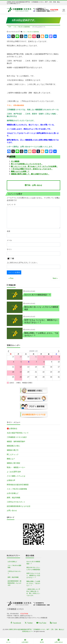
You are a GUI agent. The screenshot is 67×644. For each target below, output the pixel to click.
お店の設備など (13, 494)
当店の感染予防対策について (18, 433)
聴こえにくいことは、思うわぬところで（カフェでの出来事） (34, 166)
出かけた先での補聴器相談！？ (33, 563)
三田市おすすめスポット (16, 502)
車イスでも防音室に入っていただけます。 (27, 164)
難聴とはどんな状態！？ (20, 171)
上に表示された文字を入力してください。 (23, 263)
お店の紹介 (25, 641)
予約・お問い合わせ (33, 185)
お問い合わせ (12, 511)
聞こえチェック (13, 455)
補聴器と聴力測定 (14, 463)
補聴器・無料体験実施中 (16, 442)
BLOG (42, 641)
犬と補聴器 (15, 161)
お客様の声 (11, 481)
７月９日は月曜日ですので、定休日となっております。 (32, 169)
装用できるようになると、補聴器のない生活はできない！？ (33, 576)
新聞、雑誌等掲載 (14, 498)
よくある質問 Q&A (14, 472)
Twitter (29, 623)
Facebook (16, 623)
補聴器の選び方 (13, 450)
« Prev (11, 278)
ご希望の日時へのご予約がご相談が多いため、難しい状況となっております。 (33, 593)
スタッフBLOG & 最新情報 (31, 32)
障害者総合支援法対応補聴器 (18, 485)
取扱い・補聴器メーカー (16, 468)
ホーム (8, 641)
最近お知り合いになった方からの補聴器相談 (33, 569)
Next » (55, 278)
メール (9, 240)
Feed (53, 623)
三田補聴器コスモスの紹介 (17, 437)
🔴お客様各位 (12, 429)
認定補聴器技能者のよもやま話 (19, 507)
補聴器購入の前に (14, 446)
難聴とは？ (11, 459)
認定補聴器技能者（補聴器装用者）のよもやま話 (14, 583)
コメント (11, 205)
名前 (8, 231)
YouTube (41, 623)
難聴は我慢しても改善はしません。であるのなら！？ (33, 584)
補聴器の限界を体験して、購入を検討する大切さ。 (30, 174)
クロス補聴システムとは (16, 476)
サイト (9, 249)
